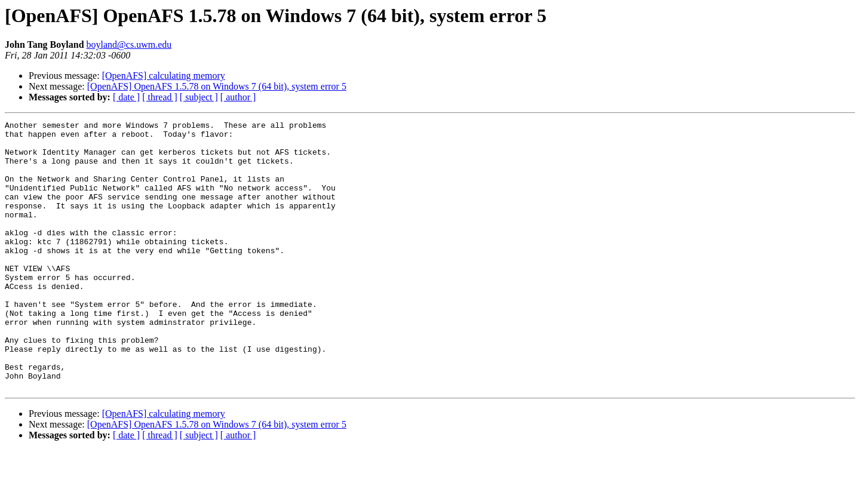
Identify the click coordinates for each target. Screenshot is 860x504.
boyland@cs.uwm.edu (129, 44)
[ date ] (126, 97)
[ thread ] (160, 97)
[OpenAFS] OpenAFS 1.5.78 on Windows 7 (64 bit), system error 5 (217, 86)
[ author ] (238, 97)
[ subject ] (199, 97)
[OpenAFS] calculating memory (164, 76)
